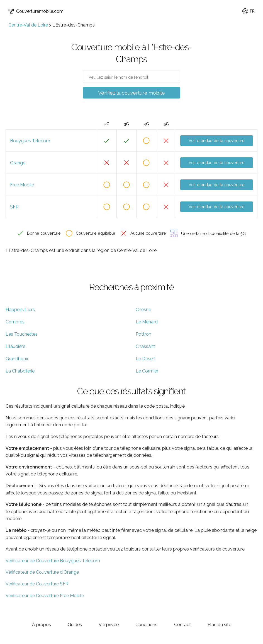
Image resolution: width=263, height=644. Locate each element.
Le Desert (146, 359)
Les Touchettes (22, 334)
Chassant (145, 346)
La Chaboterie (20, 371)
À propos (42, 625)
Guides (75, 625)
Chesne (143, 310)
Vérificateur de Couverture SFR (37, 584)
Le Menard (147, 322)
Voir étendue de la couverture (217, 140)
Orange (18, 163)
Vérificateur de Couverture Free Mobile (45, 596)
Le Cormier (147, 371)
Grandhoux (17, 359)
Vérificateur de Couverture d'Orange (42, 572)
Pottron (143, 334)
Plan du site (219, 625)
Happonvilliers (20, 310)
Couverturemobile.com (36, 11)
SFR (14, 207)
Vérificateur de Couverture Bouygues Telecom (53, 561)
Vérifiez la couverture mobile (131, 93)
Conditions (146, 625)
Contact (182, 625)
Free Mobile (22, 185)
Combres (15, 322)
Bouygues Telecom (30, 141)
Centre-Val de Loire (28, 25)
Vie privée (109, 625)
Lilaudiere (15, 346)
